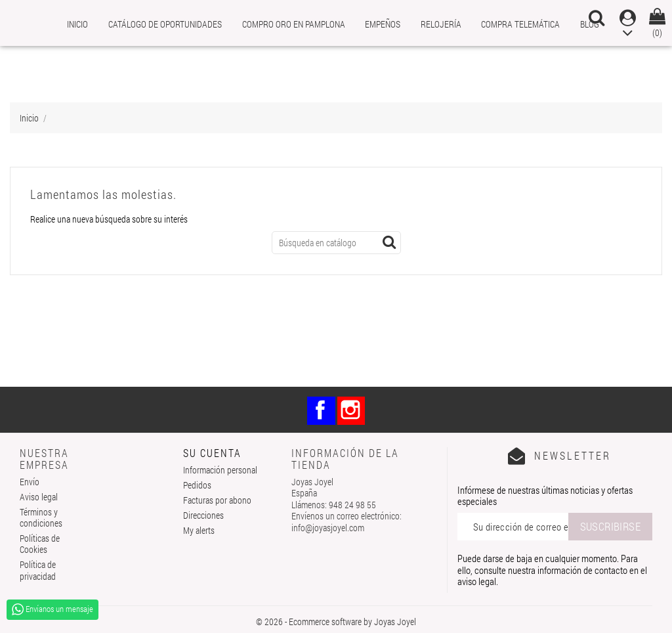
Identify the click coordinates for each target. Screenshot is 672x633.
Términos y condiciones (41, 518)
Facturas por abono (217, 500)
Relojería (441, 24)
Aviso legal (39, 497)
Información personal (220, 470)
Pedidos (197, 485)
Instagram (351, 411)
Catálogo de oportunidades (165, 24)
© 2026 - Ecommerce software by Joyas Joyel (336, 622)
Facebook (321, 411)
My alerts (199, 530)
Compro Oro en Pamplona (294, 24)
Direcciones (203, 515)
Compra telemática (520, 24)
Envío (30, 482)
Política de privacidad (38, 570)
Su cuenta (212, 453)
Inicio (77, 24)
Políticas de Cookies (40, 544)
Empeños (383, 24)
